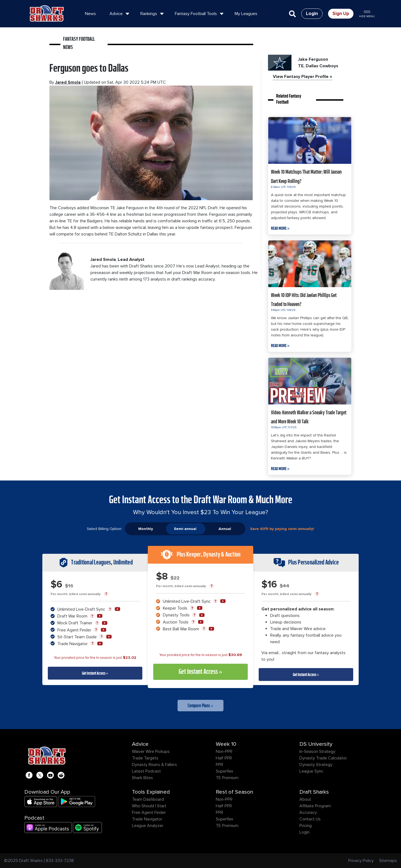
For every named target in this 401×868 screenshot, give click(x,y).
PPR (219, 765)
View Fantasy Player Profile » (303, 77)
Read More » (280, 228)
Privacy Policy (361, 861)
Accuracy (308, 812)
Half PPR (224, 758)
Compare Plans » (200, 706)
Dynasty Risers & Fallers (154, 765)
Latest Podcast (146, 771)
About (305, 799)
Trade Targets (145, 758)
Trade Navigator (147, 819)
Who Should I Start (149, 806)
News (90, 14)
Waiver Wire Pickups (151, 752)
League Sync (311, 771)
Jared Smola (68, 82)
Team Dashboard (148, 799)
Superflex (225, 771)
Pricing (306, 826)
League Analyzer (148, 826)
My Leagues (246, 14)
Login (304, 832)
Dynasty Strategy (316, 765)
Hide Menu (367, 14)
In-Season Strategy (317, 752)
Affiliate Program (315, 806)
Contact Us (310, 819)
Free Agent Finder (149, 812)
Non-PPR (224, 752)
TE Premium (227, 778)
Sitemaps (388, 861)
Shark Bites (142, 778)
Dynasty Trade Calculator (323, 758)
